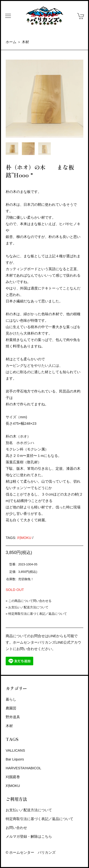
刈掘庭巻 (13, 777)
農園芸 (11, 708)
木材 (25, 42)
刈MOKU (24, 538)
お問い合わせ (16, 828)
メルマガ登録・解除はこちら (29, 836)
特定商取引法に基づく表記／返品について (38, 614)
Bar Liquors (15, 759)
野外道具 (13, 717)
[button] (8, 16)
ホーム (11, 42)
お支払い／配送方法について (28, 607)
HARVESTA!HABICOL (23, 768)
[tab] (12, 149)
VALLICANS (15, 750)
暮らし (11, 699)
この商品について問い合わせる (30, 601)
